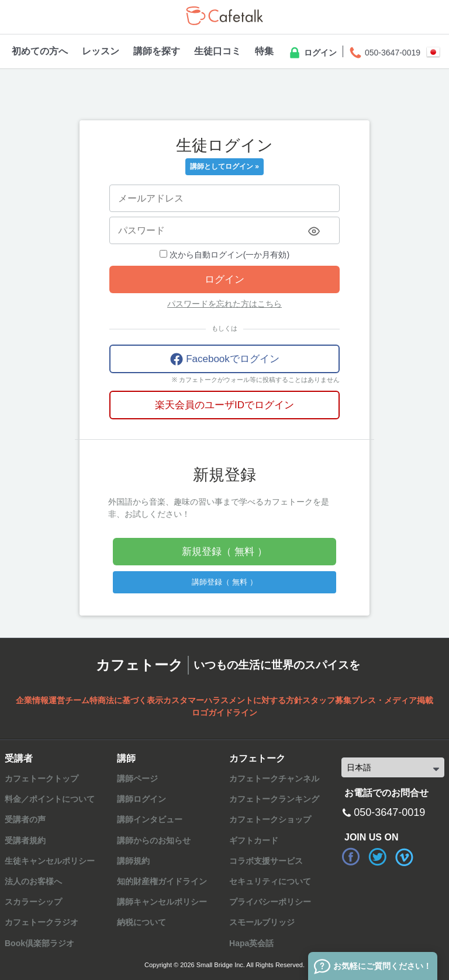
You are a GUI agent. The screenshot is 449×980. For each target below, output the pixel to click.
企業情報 (32, 700)
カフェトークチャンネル (274, 779)
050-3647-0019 (384, 53)
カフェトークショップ (270, 819)
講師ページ (137, 779)
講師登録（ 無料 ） (224, 582)
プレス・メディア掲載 (392, 700)
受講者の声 (25, 819)
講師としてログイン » (224, 166)
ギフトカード (254, 840)
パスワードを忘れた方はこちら (224, 304)
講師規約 (133, 861)
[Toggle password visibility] (314, 231)
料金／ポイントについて (50, 799)
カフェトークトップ (42, 779)
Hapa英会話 (251, 943)
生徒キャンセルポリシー (50, 861)
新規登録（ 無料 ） (224, 552)
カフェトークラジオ (42, 922)
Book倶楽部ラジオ (39, 943)
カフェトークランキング (274, 799)
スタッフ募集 (327, 700)
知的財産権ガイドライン (162, 881)
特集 (264, 51)
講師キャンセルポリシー (162, 902)
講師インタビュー (150, 819)
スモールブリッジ (262, 922)
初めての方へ (40, 51)
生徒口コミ (217, 51)
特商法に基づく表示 (126, 700)
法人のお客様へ (33, 881)
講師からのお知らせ (154, 840)
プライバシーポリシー (270, 902)
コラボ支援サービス (266, 861)
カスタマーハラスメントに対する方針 (233, 700)
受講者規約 (25, 840)
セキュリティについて (270, 881)
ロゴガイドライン (224, 713)
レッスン (101, 51)
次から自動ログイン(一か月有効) (224, 255)
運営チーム (69, 700)
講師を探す (157, 51)
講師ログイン (141, 799)
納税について (141, 922)
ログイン (312, 53)
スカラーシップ (33, 902)
